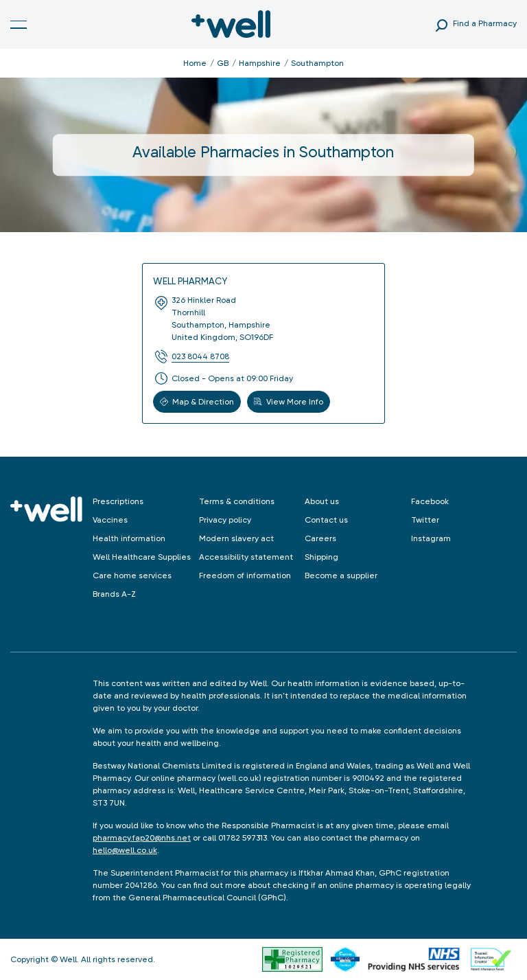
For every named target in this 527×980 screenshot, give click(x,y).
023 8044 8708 (200, 356)
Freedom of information (245, 576)
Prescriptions (118, 501)
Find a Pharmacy (485, 23)
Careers (320, 538)
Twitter (425, 520)
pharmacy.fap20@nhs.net (142, 838)
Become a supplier (341, 576)
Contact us (326, 520)
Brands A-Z (114, 594)
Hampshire (260, 63)
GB (223, 63)
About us (322, 501)
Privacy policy (225, 520)
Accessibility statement (246, 557)
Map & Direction (197, 402)
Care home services (132, 576)
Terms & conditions (237, 501)
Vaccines (110, 520)
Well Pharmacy (190, 281)
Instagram (431, 538)
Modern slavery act (236, 538)
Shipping (321, 557)
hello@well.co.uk (125, 850)
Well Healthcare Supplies (142, 557)
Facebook (430, 501)
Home (195, 63)
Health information (129, 538)
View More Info (289, 402)
